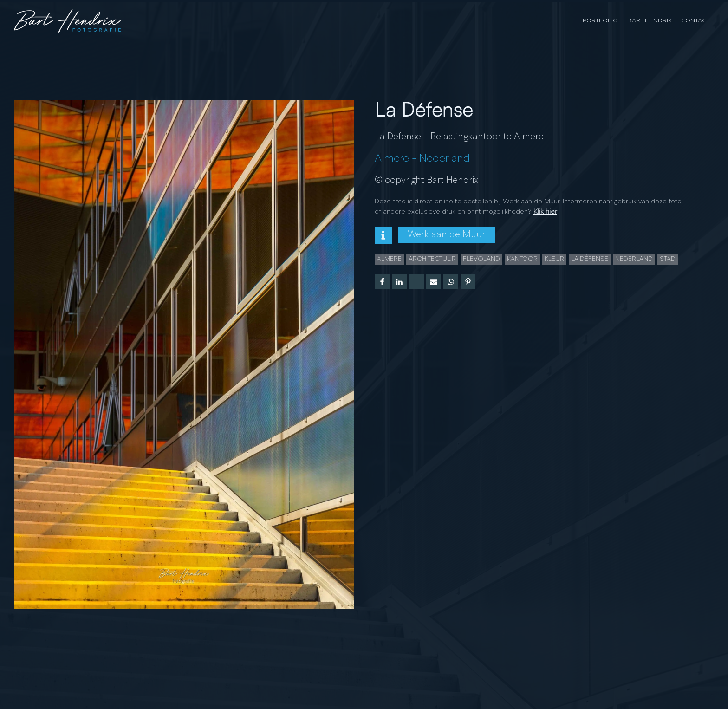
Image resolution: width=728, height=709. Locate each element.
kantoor (522, 259)
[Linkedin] (399, 282)
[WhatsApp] (451, 282)
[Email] (434, 282)
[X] (416, 282)
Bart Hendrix (650, 21)
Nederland (445, 159)
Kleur (554, 259)
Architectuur (432, 259)
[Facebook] (382, 282)
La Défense (590, 259)
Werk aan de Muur (446, 235)
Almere (392, 159)
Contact (695, 21)
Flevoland (481, 259)
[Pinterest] (468, 282)
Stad (668, 259)
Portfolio (600, 21)
